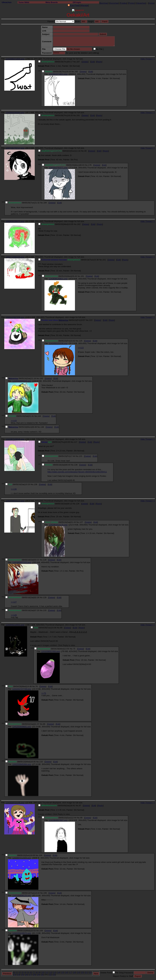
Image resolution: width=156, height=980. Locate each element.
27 (30, 975)
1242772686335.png (15, 257)
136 (76, 465)
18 (74, 972)
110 (41, 762)
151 (104, 260)
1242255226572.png (21, 933)
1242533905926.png (21, 381)
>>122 (81, 348)
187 (78, 62)
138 (35, 484)
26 (26, 975)
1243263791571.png (58, 168)
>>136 (14, 489)
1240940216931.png (15, 625)
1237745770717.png (15, 148)
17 (70, 972)
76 (36, 686)
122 (91, 320)
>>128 (14, 615)
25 (22, 975)
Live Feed (73, 5)
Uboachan (7, 2)
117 (75, 442)
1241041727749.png (21, 689)
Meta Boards (52, 2)
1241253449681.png (21, 727)
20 (82, 972)
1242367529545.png (15, 439)
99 (81, 818)
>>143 (14, 421)
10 (43, 972)
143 (41, 378)
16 (67, 972)
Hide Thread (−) (148, 59)
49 (85, 151)
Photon (131, 3)
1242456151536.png (58, 343)
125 (81, 341)
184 (45, 203)
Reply (99, 62)
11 (47, 972)
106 (45, 893)
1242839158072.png (15, 221)
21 (86, 972)
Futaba (123, 3)
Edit (93, 62)
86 (44, 724)
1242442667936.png (15, 317)
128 (45, 560)
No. (75, 62)
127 (81, 522)
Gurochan (114, 3)
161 (82, 276)
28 (34, 975)
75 (74, 649)
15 (63, 972)
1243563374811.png (58, 74)
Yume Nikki (24, 2)
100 (41, 855)
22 (90, 972)
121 (81, 456)
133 (45, 610)
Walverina (63, 320)
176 (90, 165)
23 (15, 975)
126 (78, 504)
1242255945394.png (21, 764)
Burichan (104, 3)
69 (61, 628)
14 (59, 972)
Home (151, 3)
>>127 (14, 602)
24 (19, 975)
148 (42, 427)
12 (51, 972)
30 (42, 975)
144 (39, 416)
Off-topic (77, 2)
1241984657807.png (58, 820)
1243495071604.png (15, 59)
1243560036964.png (15, 113)
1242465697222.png (21, 562)
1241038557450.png (50, 651)
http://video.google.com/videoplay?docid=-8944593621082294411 (77, 472)
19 (78, 972)
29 (38, 975)
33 (54, 975)
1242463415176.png (58, 525)
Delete (85, 62)
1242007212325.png (21, 858)
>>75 (44, 693)
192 (76, 72)
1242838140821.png (58, 279)
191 (78, 115)
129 (45, 597)
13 (55, 972)
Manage (85, 5)
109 (41, 931)
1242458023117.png (15, 501)
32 (50, 975)
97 (80, 806)
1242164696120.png (21, 896)
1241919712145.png (15, 803)
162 (79, 224)
